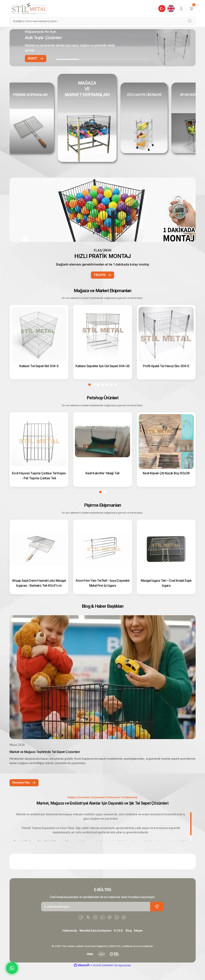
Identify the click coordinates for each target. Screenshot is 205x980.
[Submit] (157, 918)
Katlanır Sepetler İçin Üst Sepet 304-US (103, 375)
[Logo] (29, 9)
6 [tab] (111, 395)
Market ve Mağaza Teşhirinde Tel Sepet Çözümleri (45, 763)
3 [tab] (114, 59)
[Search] (103, 21)
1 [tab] (68, 59)
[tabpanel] (103, 48)
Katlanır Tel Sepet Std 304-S (39, 375)
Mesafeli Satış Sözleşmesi (95, 942)
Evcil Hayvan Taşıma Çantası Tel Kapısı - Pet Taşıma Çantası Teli (39, 485)
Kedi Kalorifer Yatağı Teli (102, 483)
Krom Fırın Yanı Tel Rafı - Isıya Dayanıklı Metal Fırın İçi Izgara (103, 593)
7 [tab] (116, 395)
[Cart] (192, 9)
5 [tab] (107, 395)
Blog (130, 942)
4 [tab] (137, 59)
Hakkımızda (68, 942)
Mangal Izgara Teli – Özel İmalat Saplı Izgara (166, 593)
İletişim (140, 942)
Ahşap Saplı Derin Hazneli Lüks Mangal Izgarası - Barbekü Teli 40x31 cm (39, 593)
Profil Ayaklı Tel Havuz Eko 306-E (166, 375)
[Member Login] (181, 9)
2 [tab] (91, 59)
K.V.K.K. (120, 942)
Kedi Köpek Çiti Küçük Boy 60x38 (166, 483)
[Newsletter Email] (102, 918)
